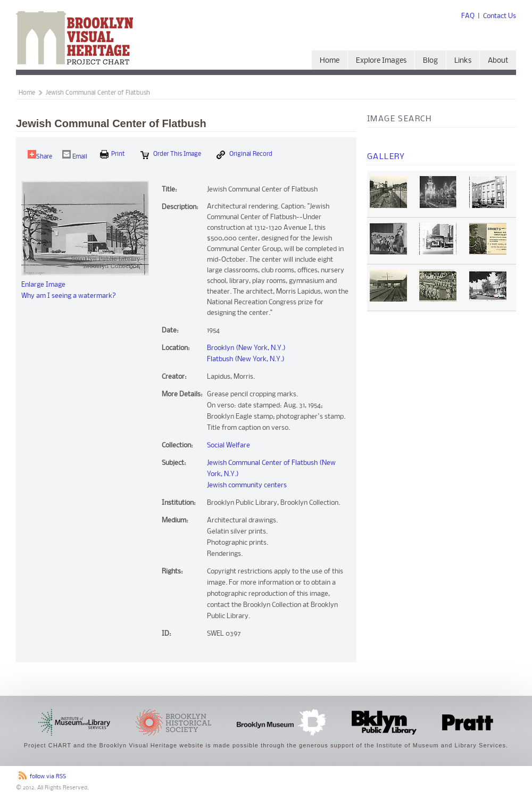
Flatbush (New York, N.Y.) (246, 359)
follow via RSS (48, 777)
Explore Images (381, 61)
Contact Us (500, 16)
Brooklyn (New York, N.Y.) (246, 348)
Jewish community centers (247, 485)
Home (330, 61)
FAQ (468, 16)
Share (40, 155)
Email (75, 155)
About (498, 61)
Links (463, 61)
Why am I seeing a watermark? (69, 296)
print (113, 154)
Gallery (386, 157)
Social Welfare (228, 446)
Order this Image (171, 155)
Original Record (244, 155)
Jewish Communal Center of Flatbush (98, 93)
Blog (430, 61)
